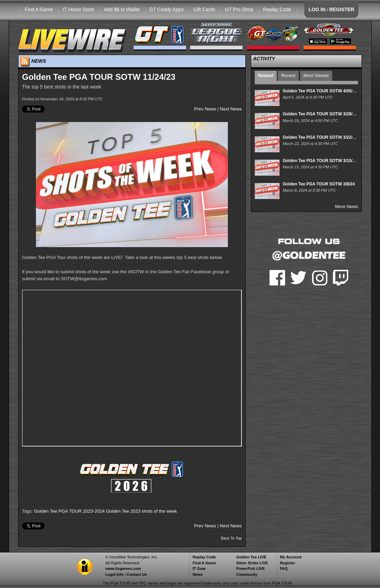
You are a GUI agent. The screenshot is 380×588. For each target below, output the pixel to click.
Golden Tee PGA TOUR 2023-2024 (69, 511)
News (198, 574)
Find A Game (39, 9)
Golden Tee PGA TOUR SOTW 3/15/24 (320, 161)
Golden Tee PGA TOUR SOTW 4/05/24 (320, 91)
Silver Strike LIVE (252, 563)
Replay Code (277, 9)
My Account (291, 557)
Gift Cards (204, 9)
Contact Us (137, 574)
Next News (231, 109)
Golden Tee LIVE (251, 557)
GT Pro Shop (239, 9)
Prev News (205, 109)
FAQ (284, 568)
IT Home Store (78, 9)
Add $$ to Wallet (122, 9)
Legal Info (114, 574)
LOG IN (317, 9)
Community (247, 574)
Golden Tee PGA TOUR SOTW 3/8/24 (319, 184)
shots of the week (159, 511)
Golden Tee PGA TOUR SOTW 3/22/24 (320, 137)
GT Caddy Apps (167, 9)
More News (347, 207)
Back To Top (231, 538)
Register (288, 563)
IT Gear (199, 568)
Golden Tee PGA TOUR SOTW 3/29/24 (320, 114)
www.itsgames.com (123, 568)
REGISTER (342, 9)
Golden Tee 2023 (123, 511)
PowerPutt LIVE (251, 568)
